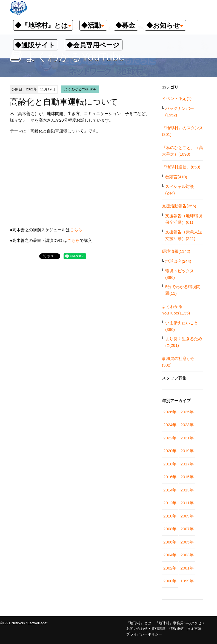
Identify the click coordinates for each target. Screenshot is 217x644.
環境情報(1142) (176, 251)
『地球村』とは (139, 623)
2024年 (170, 425)
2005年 (187, 542)
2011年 (187, 503)
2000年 (170, 581)
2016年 (170, 477)
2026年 (170, 412)
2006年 (170, 542)
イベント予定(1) (177, 98)
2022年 (170, 438)
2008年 (170, 529)
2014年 (170, 490)
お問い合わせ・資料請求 (146, 629)
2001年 (187, 568)
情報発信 (176, 629)
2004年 (170, 555)
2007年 (187, 529)
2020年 (170, 451)
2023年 (187, 425)
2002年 (170, 568)
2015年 (187, 477)
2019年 (187, 451)
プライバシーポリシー (144, 634)
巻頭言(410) (176, 177)
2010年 (170, 516)
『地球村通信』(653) (181, 167)
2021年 (187, 438)
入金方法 (194, 629)
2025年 (187, 412)
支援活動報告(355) (179, 206)
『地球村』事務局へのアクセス (180, 623)
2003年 (187, 555)
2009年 (187, 516)
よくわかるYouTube (80, 89)
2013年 (187, 490)
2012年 (170, 503)
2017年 (187, 464)
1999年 (187, 581)
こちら (76, 230)
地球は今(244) (178, 261)
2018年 (170, 464)
